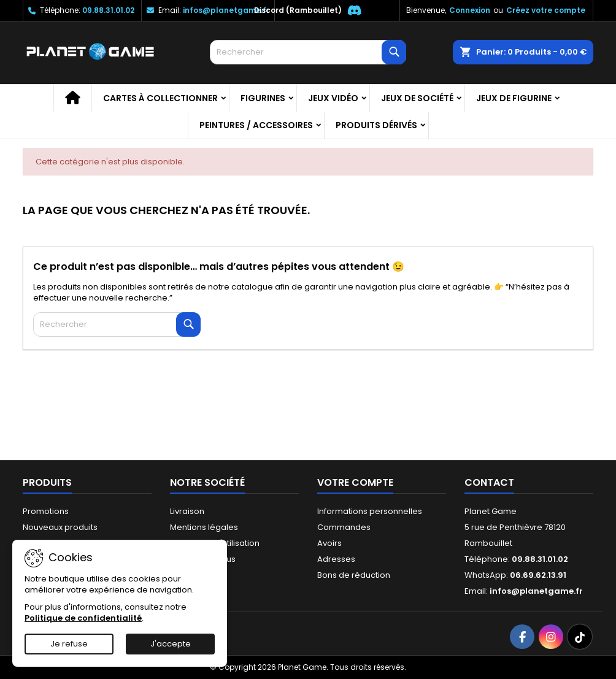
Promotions (46, 511)
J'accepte (171, 644)
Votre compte (355, 482)
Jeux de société (417, 98)
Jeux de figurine (514, 98)
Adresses (336, 559)
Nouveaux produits (60, 527)
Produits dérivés (376, 125)
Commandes (344, 527)
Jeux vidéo (333, 98)
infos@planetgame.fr (226, 10)
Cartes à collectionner (160, 98)
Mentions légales (204, 527)
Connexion (470, 10)
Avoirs (329, 543)
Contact (489, 482)
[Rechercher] (308, 52)
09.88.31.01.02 (108, 10)
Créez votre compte (546, 10)
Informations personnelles (370, 511)
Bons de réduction (354, 575)
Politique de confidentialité (83, 618)
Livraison (187, 511)
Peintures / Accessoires (256, 125)
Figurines (263, 98)
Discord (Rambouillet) (298, 10)
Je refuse (69, 644)
